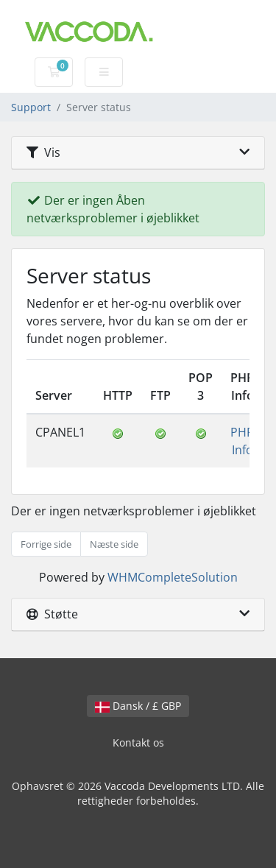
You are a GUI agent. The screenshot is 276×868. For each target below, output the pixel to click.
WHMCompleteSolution (173, 577)
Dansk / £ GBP (138, 706)
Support (31, 107)
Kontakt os (138, 742)
